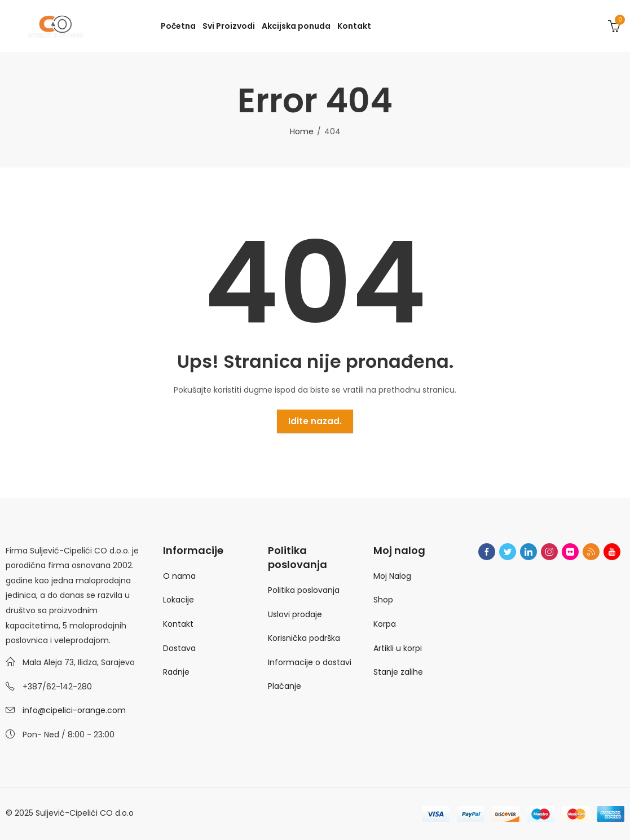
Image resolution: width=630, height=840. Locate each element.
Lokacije (179, 600)
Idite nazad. (315, 421)
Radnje (176, 672)
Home (302, 131)
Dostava (179, 648)
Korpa (385, 624)
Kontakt (178, 624)
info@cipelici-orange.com (74, 710)
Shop (383, 600)
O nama (179, 576)
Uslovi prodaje (295, 614)
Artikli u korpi (398, 648)
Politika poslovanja (304, 590)
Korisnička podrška (304, 638)
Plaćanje (285, 686)
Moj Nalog (392, 576)
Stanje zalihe (398, 672)
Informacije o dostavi (310, 662)
